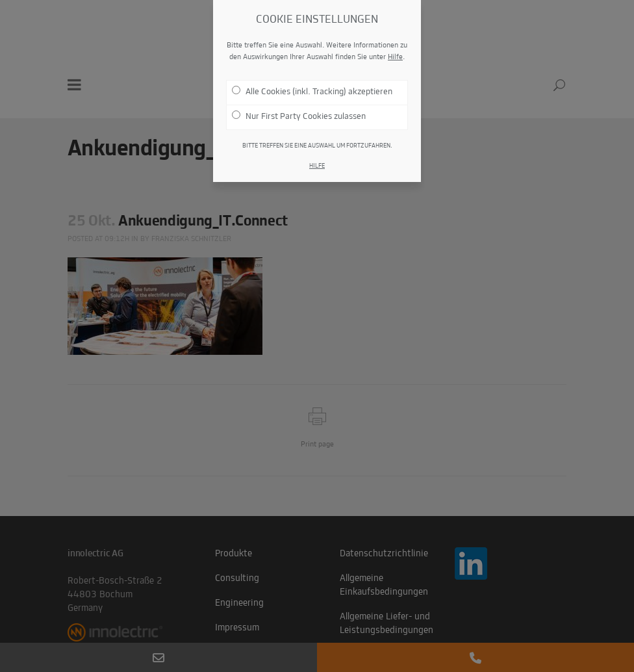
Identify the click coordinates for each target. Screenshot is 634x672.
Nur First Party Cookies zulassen (299, 114)
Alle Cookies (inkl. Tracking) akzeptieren (312, 89)
